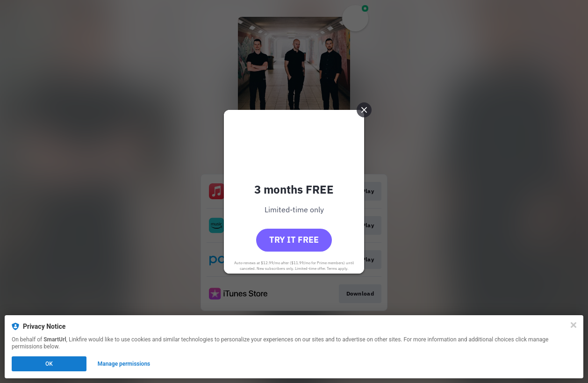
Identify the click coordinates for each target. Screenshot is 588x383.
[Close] (574, 325)
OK (49, 364)
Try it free (294, 240)
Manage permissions (124, 364)
